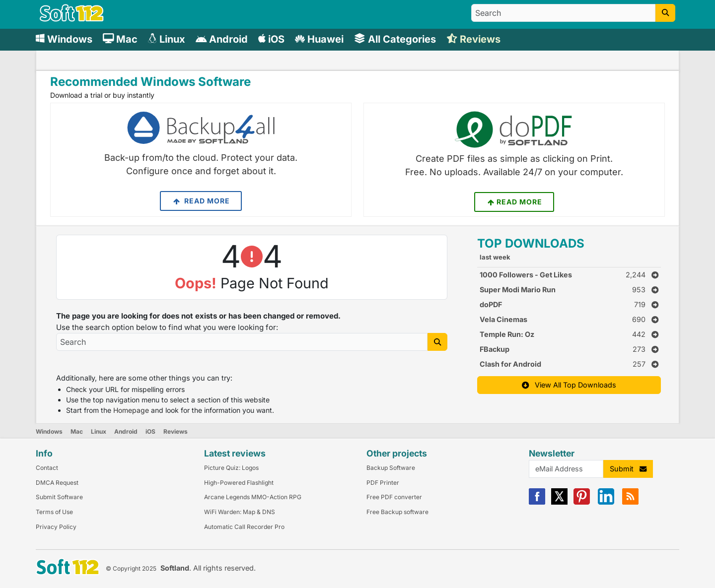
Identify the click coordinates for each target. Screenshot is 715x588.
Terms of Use (54, 512)
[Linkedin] (606, 502)
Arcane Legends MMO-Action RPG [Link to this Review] (253, 497)
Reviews (176, 431)
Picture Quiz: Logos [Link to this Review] (231, 468)
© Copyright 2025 (131, 568)
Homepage (131, 410)
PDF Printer (383, 483)
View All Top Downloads (569, 385)
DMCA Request (57, 483)
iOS (150, 431)
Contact (47, 468)
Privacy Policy (56, 527)
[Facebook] (537, 502)
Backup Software (391, 468)
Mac (77, 431)
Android (126, 431)
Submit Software (59, 497)
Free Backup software (397, 512)
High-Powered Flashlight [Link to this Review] (239, 483)
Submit (628, 469)
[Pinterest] (582, 502)
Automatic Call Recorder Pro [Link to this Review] (244, 527)
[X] (559, 502)
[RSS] (630, 502)
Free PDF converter (394, 497)
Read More (201, 201)
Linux (99, 431)
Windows (49, 431)
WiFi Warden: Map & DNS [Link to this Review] (240, 512)
